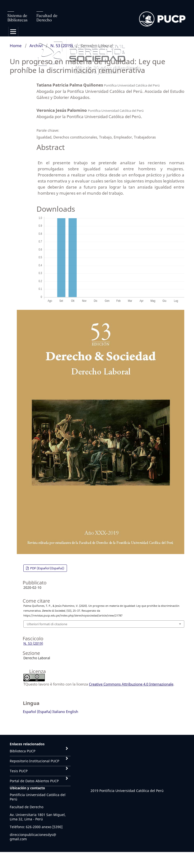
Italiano (59, 712)
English (72, 712)
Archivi (36, 46)
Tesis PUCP (19, 771)
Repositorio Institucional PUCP (34, 761)
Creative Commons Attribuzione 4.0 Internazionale (131, 684)
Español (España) (37, 712)
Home (16, 46)
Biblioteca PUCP (23, 751)
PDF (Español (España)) (47, 568)
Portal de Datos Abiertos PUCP (34, 781)
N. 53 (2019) (62, 46)
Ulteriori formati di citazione (47, 624)
